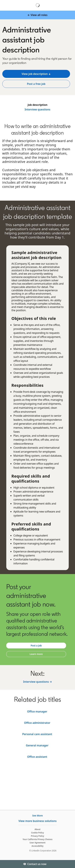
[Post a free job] (36, 84)
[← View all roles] (37, 15)
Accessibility (38, 846)
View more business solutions (37, 821)
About (38, 829)
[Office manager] (37, 734)
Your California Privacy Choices (37, 839)
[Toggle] (70, 864)
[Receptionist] (37, 745)
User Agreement (38, 843)
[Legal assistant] (37, 723)
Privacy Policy (37, 836)
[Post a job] (36, 646)
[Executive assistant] (37, 711)
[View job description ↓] (36, 74)
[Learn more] (36, 654)
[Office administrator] (37, 757)
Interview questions (37, 109)
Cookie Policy (37, 833)
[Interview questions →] (38, 682)
